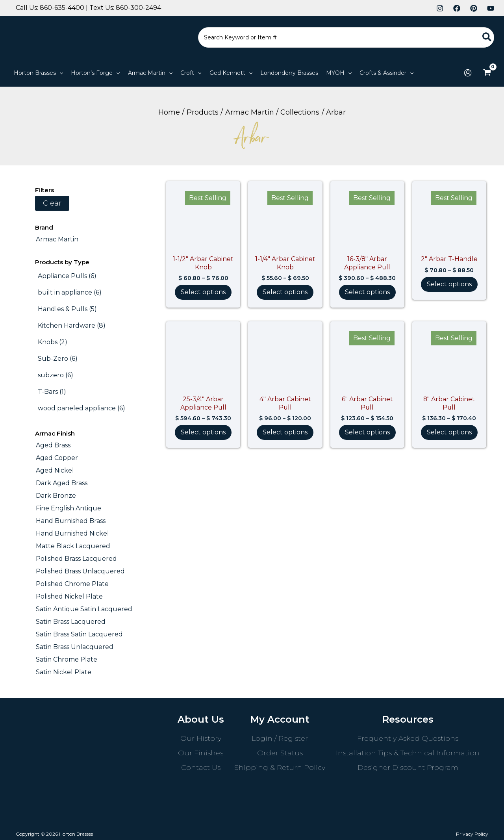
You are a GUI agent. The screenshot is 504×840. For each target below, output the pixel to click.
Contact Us (201, 768)
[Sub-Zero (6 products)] (58, 359)
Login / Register (280, 738)
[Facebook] (457, 8)
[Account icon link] (468, 73)
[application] (59, 73)
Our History (201, 738)
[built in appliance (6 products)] (70, 293)
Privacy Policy (472, 834)
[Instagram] (440, 8)
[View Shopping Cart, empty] (487, 73)
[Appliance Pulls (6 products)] (67, 276)
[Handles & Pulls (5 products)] (67, 309)
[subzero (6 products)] (56, 375)
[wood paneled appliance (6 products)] (82, 408)
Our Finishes (201, 753)
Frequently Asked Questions (408, 738)
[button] (38, 73)
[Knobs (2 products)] (53, 342)
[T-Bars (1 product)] (52, 392)
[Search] (487, 37)
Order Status (280, 753)
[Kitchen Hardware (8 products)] (72, 326)
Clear (52, 203)
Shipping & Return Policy (280, 768)
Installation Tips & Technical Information (408, 753)
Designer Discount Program (408, 768)
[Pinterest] (474, 8)
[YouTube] (491, 8)
